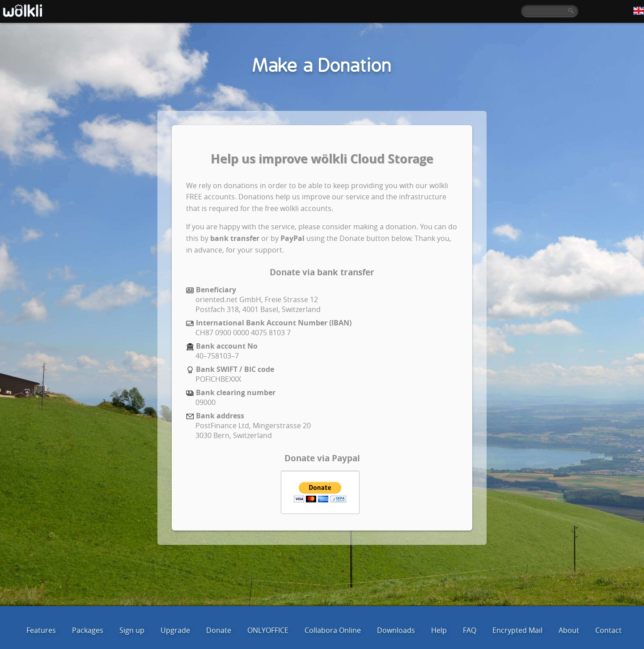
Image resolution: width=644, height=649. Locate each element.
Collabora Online (333, 630)
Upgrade (175, 630)
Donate (219, 630)
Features (41, 630)
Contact (608, 630)
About (569, 630)
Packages (88, 630)
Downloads (396, 630)
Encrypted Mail (517, 630)
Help (439, 630)
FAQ (470, 630)
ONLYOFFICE (268, 630)
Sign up (132, 630)
